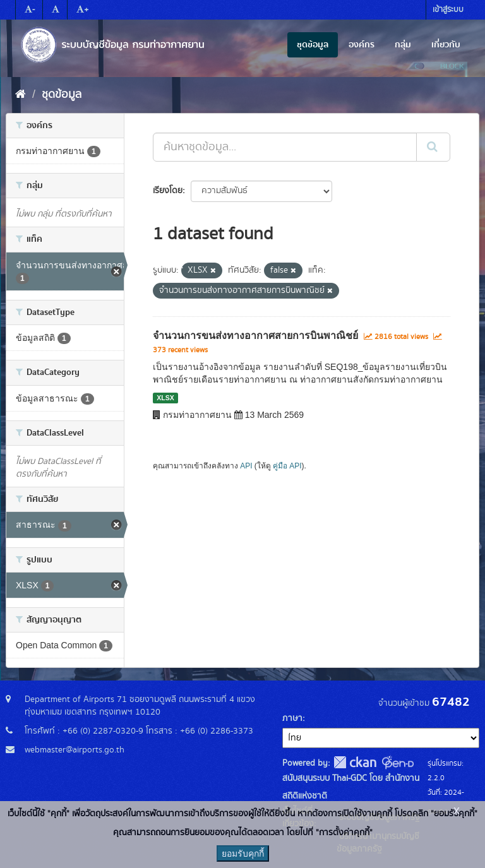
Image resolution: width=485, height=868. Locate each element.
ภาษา (292, 718)
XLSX (165, 398)
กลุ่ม (403, 45)
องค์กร (362, 45)
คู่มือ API (287, 466)
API (246, 466)
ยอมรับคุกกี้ (243, 853)
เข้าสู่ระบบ (448, 10)
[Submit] (433, 147)
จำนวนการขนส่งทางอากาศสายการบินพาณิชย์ (255, 336)
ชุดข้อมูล (313, 45)
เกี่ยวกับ (446, 45)
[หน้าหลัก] (21, 95)
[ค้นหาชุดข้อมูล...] (285, 147)
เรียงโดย (168, 191)
